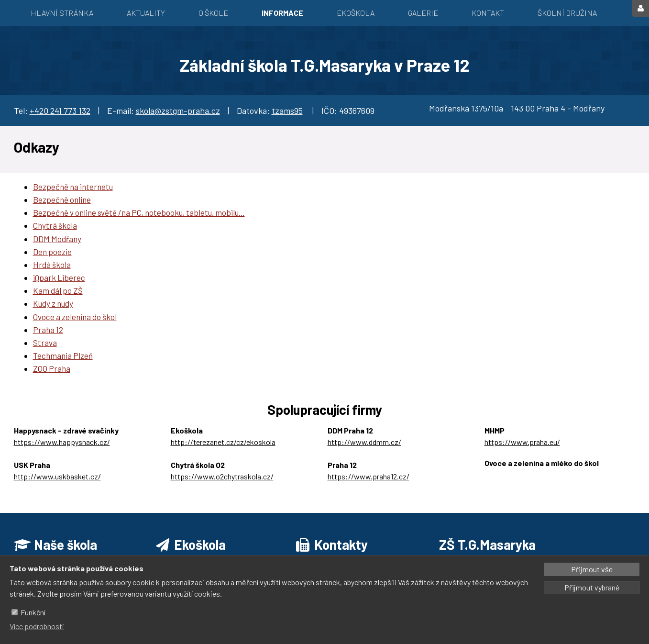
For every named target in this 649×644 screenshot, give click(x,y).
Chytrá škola (55, 225)
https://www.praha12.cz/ (368, 476)
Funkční (33, 612)
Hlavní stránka (62, 13)
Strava (45, 343)
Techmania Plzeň (63, 355)
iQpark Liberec (59, 278)
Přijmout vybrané (592, 587)
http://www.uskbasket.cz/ (57, 476)
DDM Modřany (57, 239)
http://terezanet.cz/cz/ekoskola (223, 442)
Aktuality (146, 13)
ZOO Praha (52, 368)
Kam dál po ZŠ (58, 290)
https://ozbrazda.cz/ (518, 474)
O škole (213, 13)
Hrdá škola (52, 265)
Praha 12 (48, 330)
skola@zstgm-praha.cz (178, 111)
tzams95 (287, 111)
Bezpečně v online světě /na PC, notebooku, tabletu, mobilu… (139, 212)
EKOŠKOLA (356, 13)
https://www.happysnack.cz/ (62, 442)
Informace (282, 13)
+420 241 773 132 (60, 111)
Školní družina (567, 13)
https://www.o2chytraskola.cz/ (222, 476)
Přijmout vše (592, 569)
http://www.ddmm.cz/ (364, 442)
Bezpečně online (62, 200)
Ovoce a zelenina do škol (75, 317)
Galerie (423, 13)
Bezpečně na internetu (73, 187)
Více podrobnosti (37, 626)
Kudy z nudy (53, 303)
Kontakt (488, 13)
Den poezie (52, 252)
